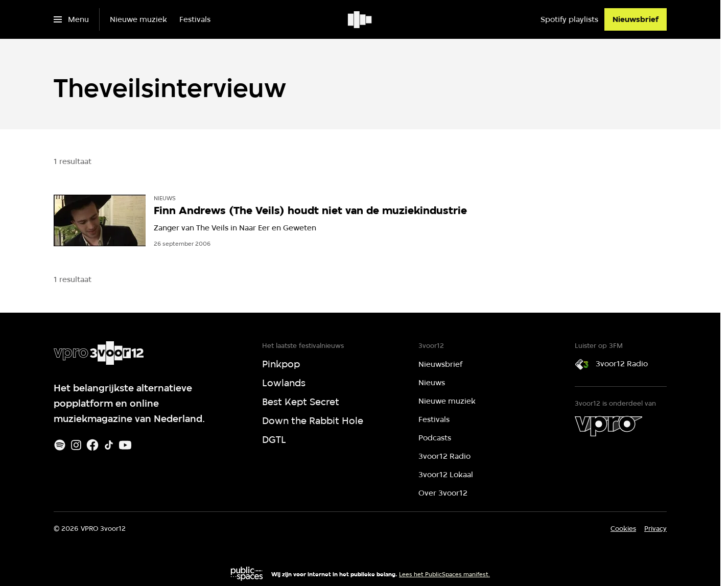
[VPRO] (608, 426)
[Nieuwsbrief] (636, 19)
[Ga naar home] (360, 19)
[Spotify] (60, 445)
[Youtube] (125, 445)
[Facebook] (92, 445)
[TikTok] (109, 445)
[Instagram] (76, 445)
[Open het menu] (71, 19)
